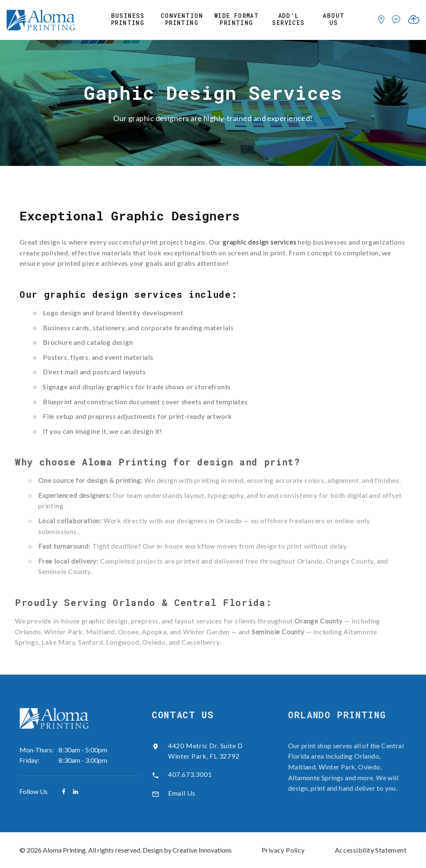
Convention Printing (182, 20)
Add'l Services (288, 20)
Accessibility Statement (371, 850)
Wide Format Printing (237, 20)
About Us (334, 20)
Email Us (175, 793)
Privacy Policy (283, 850)
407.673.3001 (183, 774)
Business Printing (128, 20)
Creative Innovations (202, 850)
